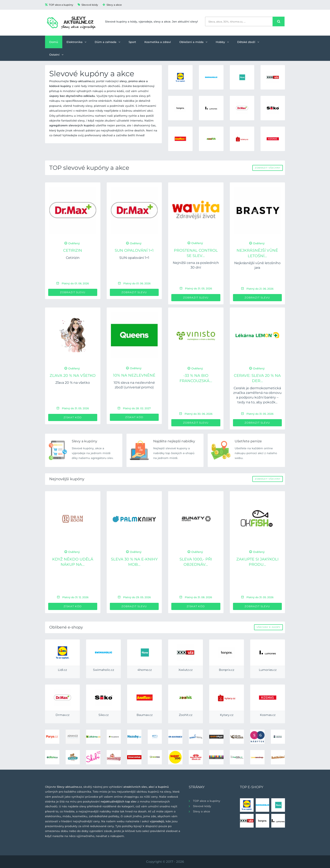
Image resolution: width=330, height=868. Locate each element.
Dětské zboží (248, 42)
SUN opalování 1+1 (134, 250)
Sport (132, 42)
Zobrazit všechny (268, 168)
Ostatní (56, 55)
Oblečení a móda (193, 42)
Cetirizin (73, 250)
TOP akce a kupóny (59, 5)
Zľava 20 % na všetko (73, 376)
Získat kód (73, 417)
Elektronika (76, 42)
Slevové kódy (88, 5)
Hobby (222, 42)
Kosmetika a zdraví (158, 42)
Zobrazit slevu (73, 292)
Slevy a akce (112, 5)
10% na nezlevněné (134, 375)
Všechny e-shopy (268, 627)
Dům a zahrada (107, 42)
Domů (54, 42)
